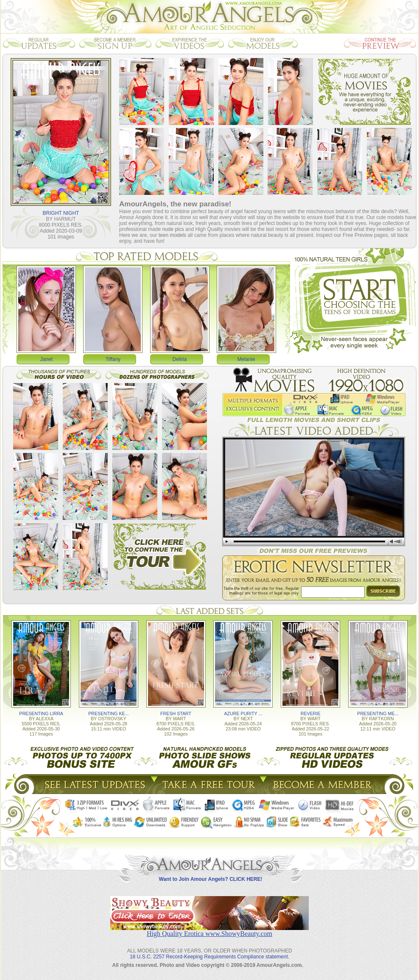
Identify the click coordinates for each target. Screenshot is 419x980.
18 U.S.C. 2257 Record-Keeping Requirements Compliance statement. (209, 957)
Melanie (246, 359)
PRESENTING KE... (108, 713)
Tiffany (113, 359)
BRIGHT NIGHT (61, 213)
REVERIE (311, 713)
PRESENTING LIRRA (41, 713)
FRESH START (176, 713)
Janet (46, 359)
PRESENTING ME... (378, 713)
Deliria (180, 359)
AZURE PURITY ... (243, 713)
